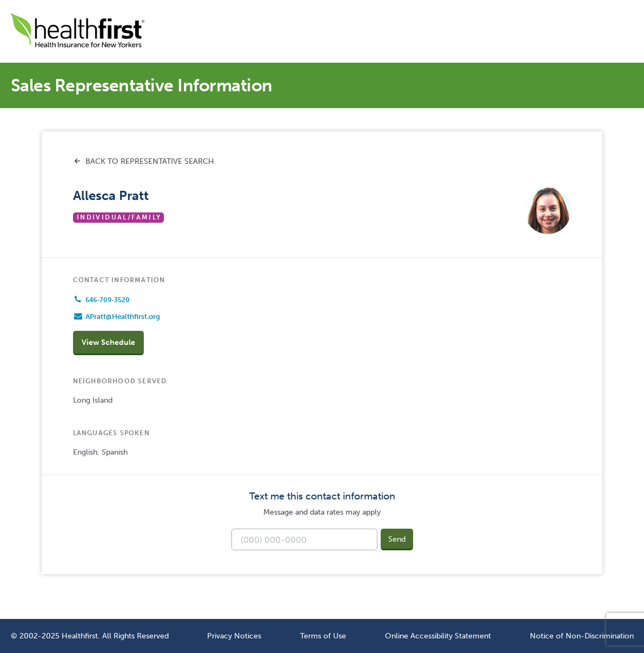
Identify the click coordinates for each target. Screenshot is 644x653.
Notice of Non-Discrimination (582, 636)
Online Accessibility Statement (438, 636)
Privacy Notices (234, 636)
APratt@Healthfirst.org (123, 316)
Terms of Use (323, 636)
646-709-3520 (108, 300)
